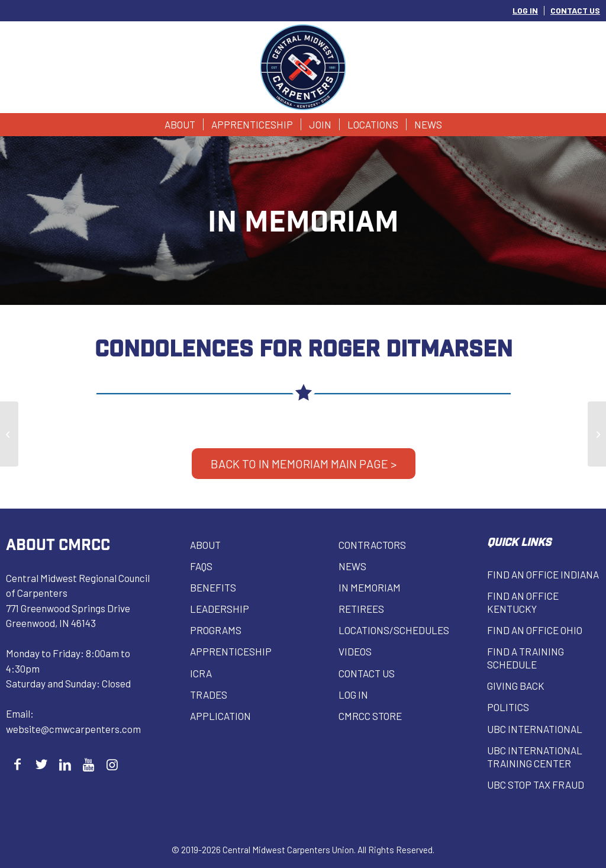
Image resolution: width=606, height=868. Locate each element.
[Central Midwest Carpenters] (303, 67)
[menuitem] (526, 11)
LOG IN (525, 10)
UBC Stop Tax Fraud (536, 785)
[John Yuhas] (597, 434)
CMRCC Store (370, 716)
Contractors (372, 545)
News (352, 566)
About (205, 545)
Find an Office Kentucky (523, 602)
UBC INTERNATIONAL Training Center (535, 757)
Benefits (213, 587)
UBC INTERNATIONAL (535, 729)
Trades (209, 695)
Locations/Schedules (394, 630)
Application (220, 716)
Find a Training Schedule (526, 658)
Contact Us (367, 673)
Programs (216, 630)
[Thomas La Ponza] (9, 434)
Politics (508, 707)
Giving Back (516, 686)
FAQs (201, 566)
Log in (353, 695)
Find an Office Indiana (543, 574)
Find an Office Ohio (535, 630)
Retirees (361, 609)
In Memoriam (370, 587)
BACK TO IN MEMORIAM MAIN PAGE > (304, 464)
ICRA (201, 673)
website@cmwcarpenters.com (73, 729)
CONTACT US (575, 10)
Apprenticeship (231, 651)
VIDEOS (355, 651)
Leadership (220, 609)
